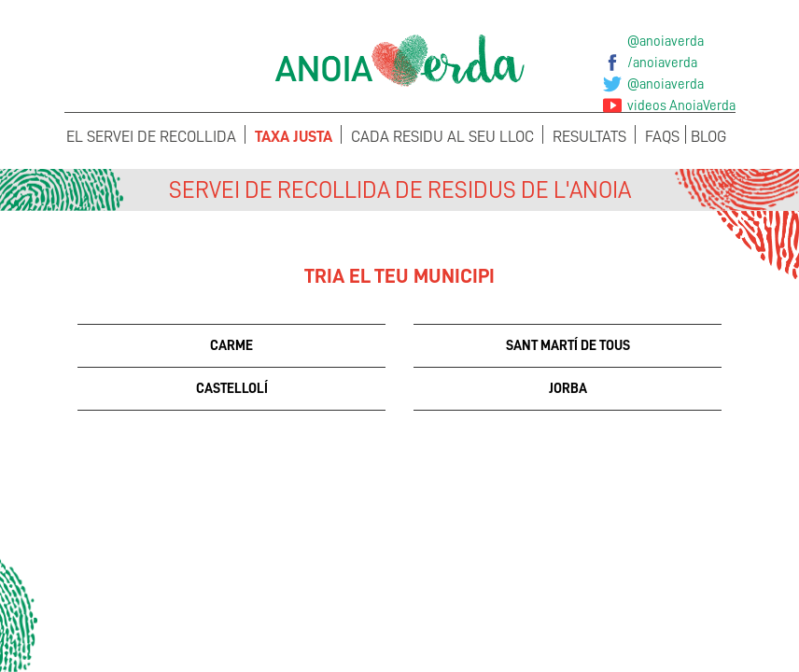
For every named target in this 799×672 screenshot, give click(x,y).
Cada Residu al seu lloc (442, 137)
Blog (708, 137)
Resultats (589, 137)
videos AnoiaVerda (681, 105)
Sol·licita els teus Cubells (652, 612)
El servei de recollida (151, 137)
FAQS (662, 137)
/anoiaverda (662, 63)
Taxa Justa (294, 137)
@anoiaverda (666, 41)
